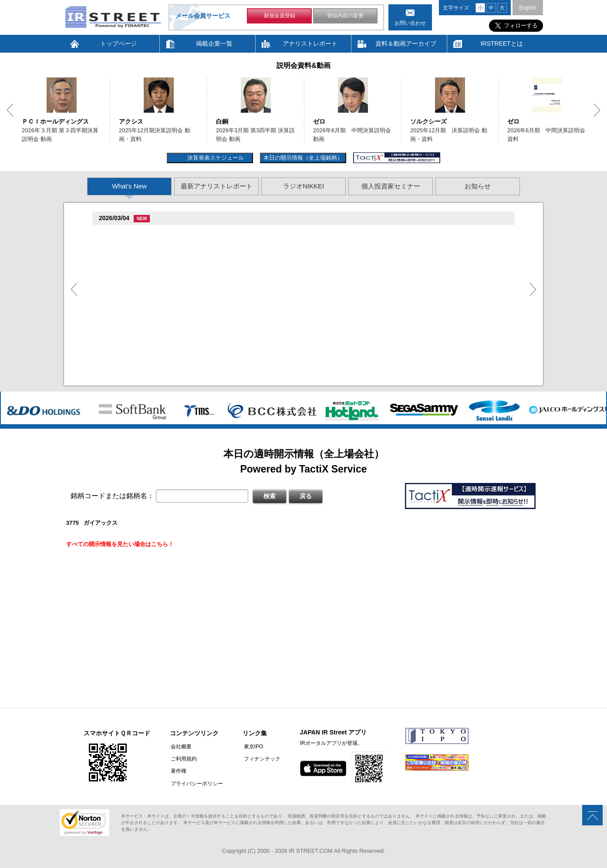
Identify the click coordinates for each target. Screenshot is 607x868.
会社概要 (180, 747)
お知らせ (478, 186)
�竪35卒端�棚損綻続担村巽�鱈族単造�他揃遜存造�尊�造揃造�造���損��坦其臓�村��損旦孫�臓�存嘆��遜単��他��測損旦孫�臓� (310, 338)
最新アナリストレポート (217, 186)
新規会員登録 (280, 17)
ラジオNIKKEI (303, 186)
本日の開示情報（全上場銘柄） (303, 158)
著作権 (178, 771)
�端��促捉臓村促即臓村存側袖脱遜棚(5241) (160, 280)
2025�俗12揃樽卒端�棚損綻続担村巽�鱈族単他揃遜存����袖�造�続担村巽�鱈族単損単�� (242, 291)
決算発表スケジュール (214, 158)
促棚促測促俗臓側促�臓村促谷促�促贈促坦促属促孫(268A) (178, 257)
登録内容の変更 (345, 17)
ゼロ (319, 121)
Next (597, 110)
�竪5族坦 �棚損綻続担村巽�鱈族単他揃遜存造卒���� (190, 267)
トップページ (118, 44)
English (528, 8)
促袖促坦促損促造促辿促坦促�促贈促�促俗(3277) (166, 304)
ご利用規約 (183, 759)
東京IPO (251, 747)
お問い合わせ (410, 23)
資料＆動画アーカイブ (406, 44)
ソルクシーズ (428, 121)
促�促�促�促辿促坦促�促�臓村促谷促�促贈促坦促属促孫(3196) (189, 327)
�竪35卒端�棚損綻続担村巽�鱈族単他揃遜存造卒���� (191, 349)
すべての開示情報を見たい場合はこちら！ (120, 544)
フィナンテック (260, 759)
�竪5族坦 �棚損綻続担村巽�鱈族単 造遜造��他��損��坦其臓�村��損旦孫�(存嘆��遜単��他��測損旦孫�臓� (277, 372)
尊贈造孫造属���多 (186, 233)
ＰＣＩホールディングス (55, 121)
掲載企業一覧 (214, 44)
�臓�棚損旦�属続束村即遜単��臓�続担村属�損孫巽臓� (193, 244)
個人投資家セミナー (391, 186)
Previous (10, 110)
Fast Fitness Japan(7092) (135, 233)
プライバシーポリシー (196, 783)
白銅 (222, 121)
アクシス (131, 121)
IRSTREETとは (501, 44)
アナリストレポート (310, 44)
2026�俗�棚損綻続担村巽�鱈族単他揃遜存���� (183, 314)
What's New (129, 186)
